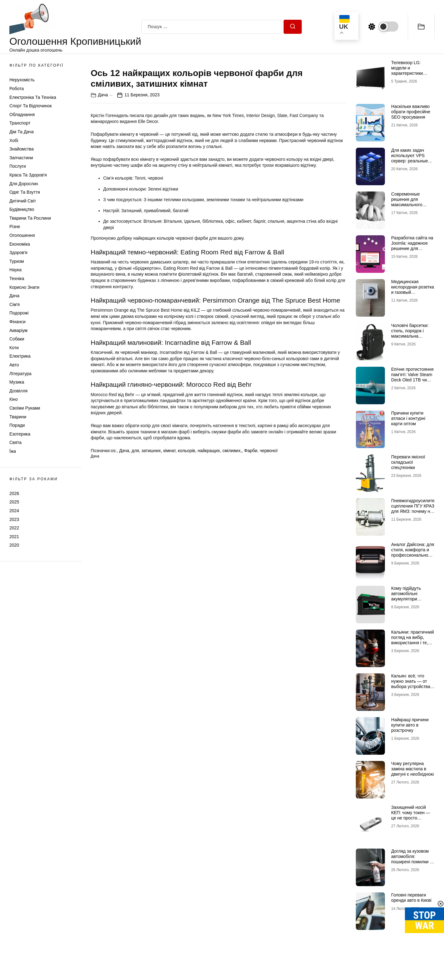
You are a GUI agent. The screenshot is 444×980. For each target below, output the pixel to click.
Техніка (17, 278)
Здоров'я (18, 253)
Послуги (18, 166)
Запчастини (21, 158)
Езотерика (20, 434)
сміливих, (232, 595)
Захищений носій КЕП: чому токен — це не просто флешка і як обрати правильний (411, 818)
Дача (14, 296)
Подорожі (19, 313)
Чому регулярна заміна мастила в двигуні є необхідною (412, 769)
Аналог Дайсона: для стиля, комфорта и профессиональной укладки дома (413, 552)
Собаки (17, 339)
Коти (14, 348)
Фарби (251, 595)
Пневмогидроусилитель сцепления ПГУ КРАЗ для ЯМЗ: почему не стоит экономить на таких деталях (415, 511)
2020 (14, 545)
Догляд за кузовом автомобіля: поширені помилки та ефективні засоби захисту (413, 862)
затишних (151, 595)
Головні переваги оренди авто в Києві (411, 898)
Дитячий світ (23, 201)
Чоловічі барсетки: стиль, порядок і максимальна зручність (410, 333)
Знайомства (22, 149)
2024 (14, 511)
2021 (14, 537)
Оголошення (22, 235)
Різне (15, 227)
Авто (14, 365)
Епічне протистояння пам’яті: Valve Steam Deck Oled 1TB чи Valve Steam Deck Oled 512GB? (412, 380)
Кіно (14, 399)
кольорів (187, 595)
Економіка (20, 244)
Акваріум (18, 330)
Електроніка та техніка (33, 97)
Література (20, 374)
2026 (14, 493)
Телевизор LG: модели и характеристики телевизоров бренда (412, 70)
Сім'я (15, 304)
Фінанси (18, 322)
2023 (14, 519)
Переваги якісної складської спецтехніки (408, 462)
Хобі (14, 140)
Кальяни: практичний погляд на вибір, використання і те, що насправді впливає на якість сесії (413, 645)
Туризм (17, 261)
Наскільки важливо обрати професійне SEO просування (411, 112)
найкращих (209, 595)
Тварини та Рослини (30, 218)
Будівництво (22, 209)
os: (114, 595)
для (135, 595)
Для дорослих (24, 184)
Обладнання (22, 115)
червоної (269, 595)
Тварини (18, 417)
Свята (15, 442)
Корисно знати (24, 287)
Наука (15, 270)
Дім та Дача (22, 132)
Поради (17, 425)
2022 (14, 528)
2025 (14, 502)
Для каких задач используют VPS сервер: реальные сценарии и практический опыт (410, 161)
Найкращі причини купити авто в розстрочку (410, 725)
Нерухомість (22, 80)
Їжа (13, 451)
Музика (17, 382)
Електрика (20, 356)
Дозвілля (18, 391)
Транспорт (20, 123)
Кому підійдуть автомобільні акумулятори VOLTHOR (406, 596)
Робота (17, 89)
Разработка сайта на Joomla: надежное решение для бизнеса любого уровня (412, 248)
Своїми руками (25, 408)
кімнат (169, 595)
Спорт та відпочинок (30, 106)
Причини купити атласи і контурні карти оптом (408, 418)
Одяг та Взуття (25, 192)
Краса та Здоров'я (28, 175)
